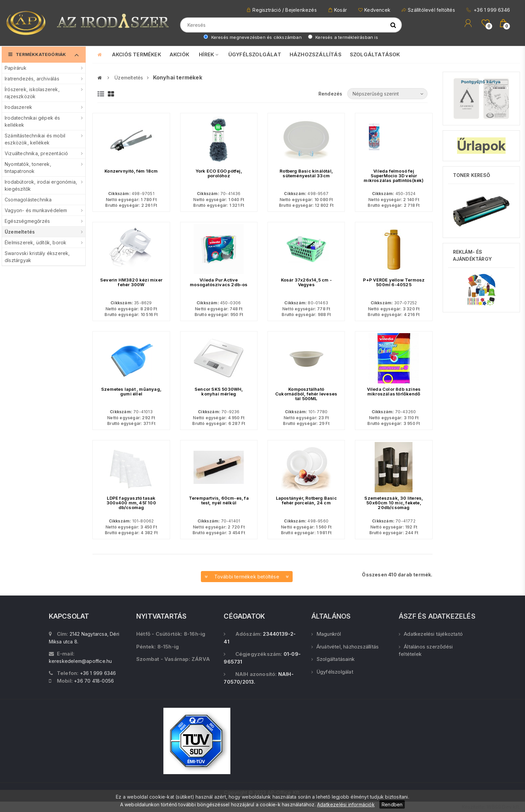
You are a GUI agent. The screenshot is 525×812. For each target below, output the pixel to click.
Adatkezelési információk (346, 804)
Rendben (392, 804)
